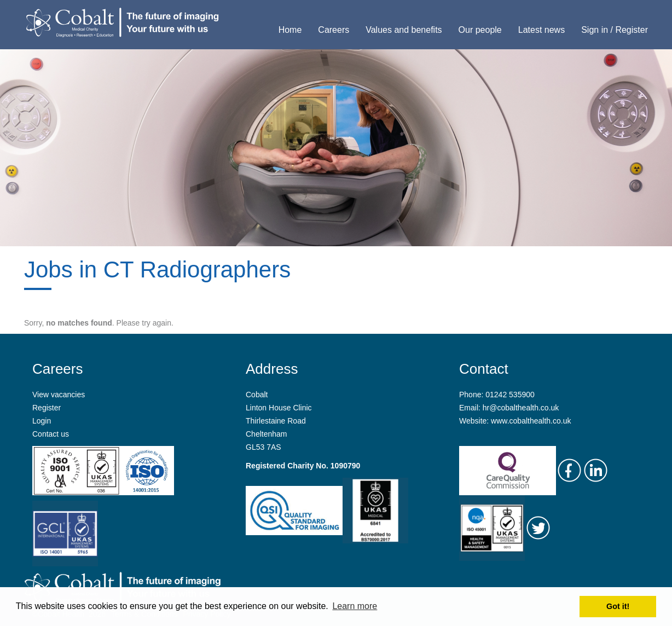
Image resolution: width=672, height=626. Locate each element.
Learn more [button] (355, 606)
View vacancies (59, 395)
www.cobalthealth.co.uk (531, 421)
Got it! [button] (618, 606)
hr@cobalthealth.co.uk (521, 408)
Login (42, 421)
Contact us (51, 434)
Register (47, 408)
